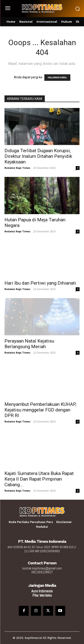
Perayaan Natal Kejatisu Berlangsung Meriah (29, 344)
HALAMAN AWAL (57, 78)
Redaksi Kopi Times (17, 168)
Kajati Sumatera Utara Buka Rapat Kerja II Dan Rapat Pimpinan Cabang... (39, 479)
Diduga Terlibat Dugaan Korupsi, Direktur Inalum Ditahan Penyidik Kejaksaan (38, 156)
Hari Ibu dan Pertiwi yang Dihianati (40, 283)
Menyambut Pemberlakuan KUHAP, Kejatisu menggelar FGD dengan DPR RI (40, 410)
